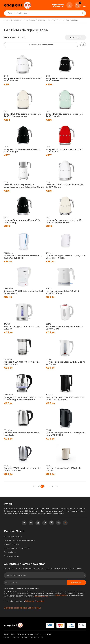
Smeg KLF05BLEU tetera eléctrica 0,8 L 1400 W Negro (64, 80)
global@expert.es (61, 595)
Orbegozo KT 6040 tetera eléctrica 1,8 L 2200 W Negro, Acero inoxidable (23, 399)
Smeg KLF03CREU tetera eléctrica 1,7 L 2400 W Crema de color (22, 115)
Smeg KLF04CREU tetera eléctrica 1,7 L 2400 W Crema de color (64, 221)
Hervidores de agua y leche (67, 20)
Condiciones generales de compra (20, 540)
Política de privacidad (29, 634)
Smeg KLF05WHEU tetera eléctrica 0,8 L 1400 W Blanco (23, 80)
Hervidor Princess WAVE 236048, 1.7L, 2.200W (64, 469)
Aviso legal (10, 634)
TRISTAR (49, 253)
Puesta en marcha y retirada (17, 548)
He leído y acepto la (24, 601)
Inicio (6, 20)
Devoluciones (10, 552)
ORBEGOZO (8, 253)
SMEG (6, 76)
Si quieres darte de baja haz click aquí (22, 608)
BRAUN (49, 430)
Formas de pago (11, 556)
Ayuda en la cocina (45, 20)
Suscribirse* (76, 583)
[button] (83, 45)
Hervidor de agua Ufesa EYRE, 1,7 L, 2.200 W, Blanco (65, 363)
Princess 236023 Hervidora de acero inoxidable (22, 434)
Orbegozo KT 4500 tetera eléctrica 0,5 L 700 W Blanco (24, 292)
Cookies (47, 634)
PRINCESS (8, 359)
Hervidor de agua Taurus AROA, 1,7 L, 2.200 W (22, 328)
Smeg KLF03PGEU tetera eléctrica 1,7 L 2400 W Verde (64, 115)
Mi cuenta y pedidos (13, 536)
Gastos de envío (11, 544)
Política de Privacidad (41, 597)
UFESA (48, 359)
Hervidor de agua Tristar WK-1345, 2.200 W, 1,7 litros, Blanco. (66, 257)
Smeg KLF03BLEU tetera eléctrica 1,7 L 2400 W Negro (22, 151)
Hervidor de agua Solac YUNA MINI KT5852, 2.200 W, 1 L (63, 292)
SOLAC (49, 288)
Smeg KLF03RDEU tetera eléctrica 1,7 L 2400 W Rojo (64, 151)
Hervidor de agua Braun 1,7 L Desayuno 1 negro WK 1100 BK (66, 434)
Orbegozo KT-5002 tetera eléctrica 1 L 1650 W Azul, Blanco (23, 257)
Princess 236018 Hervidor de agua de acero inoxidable (22, 469)
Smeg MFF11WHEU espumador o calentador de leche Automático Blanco (24, 186)
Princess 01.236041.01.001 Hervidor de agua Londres (22, 363)
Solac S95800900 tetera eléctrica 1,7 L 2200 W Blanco (64, 328)
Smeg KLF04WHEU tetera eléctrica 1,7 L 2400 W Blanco (65, 186)
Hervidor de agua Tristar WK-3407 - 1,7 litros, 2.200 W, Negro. (65, 399)
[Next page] (53, 486)
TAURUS (7, 324)
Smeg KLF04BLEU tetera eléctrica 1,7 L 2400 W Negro (22, 221)
